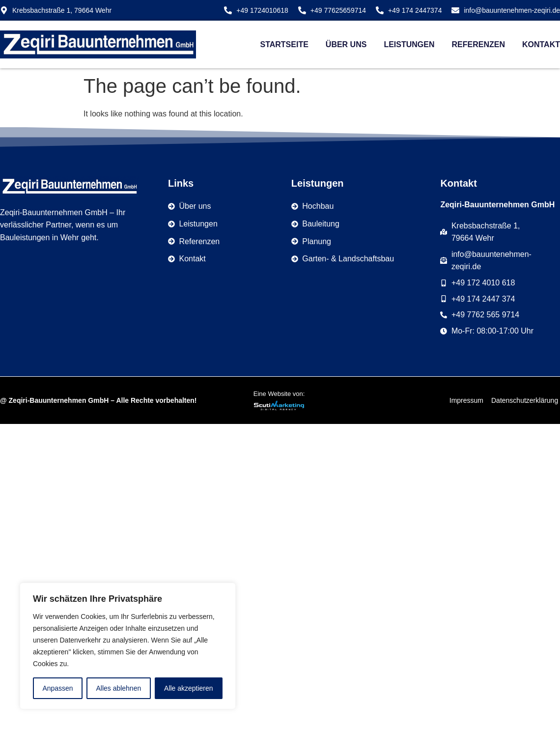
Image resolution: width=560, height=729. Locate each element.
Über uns (346, 44)
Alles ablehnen (118, 688)
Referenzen (478, 44)
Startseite (284, 44)
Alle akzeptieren (189, 688)
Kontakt (541, 44)
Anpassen (57, 688)
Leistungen (409, 44)
